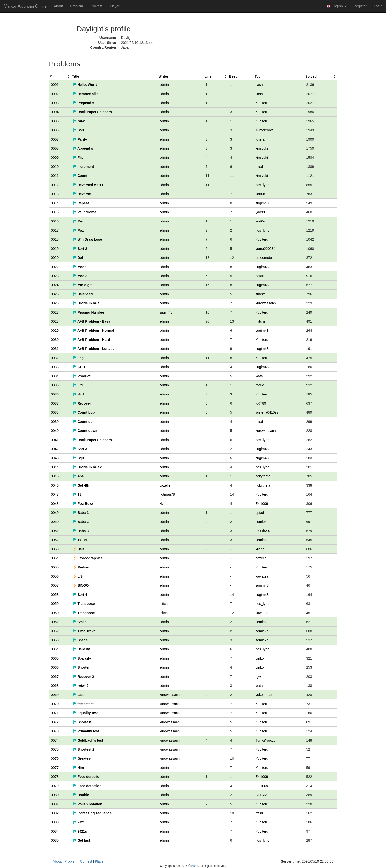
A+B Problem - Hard (92, 340)
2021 (79, 822)
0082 (55, 813)
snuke (194, 866)
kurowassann (266, 303)
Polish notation (88, 804)
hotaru (260, 276)
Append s (83, 148)
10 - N (80, 540)
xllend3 (261, 549)
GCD (79, 367)
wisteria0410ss (267, 412)
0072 (55, 722)
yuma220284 (265, 249)
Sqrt (79, 458)
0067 (55, 677)
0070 (55, 704)
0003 (55, 103)
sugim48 (262, 203)
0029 (55, 331)
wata (259, 376)
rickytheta (263, 476)
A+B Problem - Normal (94, 331)
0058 (55, 595)
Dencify (81, 649)
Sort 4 (80, 595)
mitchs (260, 321)
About (58, 6)
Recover (82, 403)
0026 (55, 303)
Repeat (81, 203)
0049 (55, 513)
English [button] (337, 6)
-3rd (79, 394)
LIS (78, 576)
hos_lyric (262, 185)
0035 (55, 385)
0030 (55, 340)
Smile (80, 622)
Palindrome (85, 212)
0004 (55, 112)
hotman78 (167, 494)
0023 (55, 276)
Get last (82, 840)
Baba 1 (81, 513)
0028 (55, 321)
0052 (55, 540)
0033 (55, 367)
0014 (55, 203)
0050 (55, 522)
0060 (55, 613)
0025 (55, 294)
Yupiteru (262, 103)
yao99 (260, 212)
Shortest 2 (84, 749)
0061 (55, 622)
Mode (80, 267)
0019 (55, 249)
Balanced (83, 294)
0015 (55, 212)
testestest (83, 704)
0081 (55, 804)
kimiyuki (262, 148)
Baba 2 (81, 522)
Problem (77, 6)
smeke (261, 294)
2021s (80, 831)
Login (378, 6)
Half (79, 549)
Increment (84, 167)
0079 (55, 786)
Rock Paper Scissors (92, 112)
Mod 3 (80, 276)
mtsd (259, 167)
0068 (55, 686)
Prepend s (84, 103)
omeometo (264, 258)
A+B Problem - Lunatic (94, 349)
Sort (79, 130)
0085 (55, 840)
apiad (260, 513)
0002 (55, 94)
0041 (55, 440)
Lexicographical (88, 558)
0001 (55, 85)
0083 (55, 822)
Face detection (87, 777)
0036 (55, 394)
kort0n (260, 194)
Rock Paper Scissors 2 (94, 440)
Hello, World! (86, 85)
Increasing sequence (92, 813)
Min (78, 221)
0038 (55, 412)
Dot (78, 258)
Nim (79, 768)
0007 (55, 139)
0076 (55, 758)
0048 (55, 504)
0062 (55, 631)
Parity (80, 139)
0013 (55, 194)
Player (115, 6)
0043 (55, 458)
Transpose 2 (85, 613)
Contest (96, 6)
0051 (55, 531)
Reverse (82, 194)
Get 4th (81, 485)
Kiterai (260, 139)
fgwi (259, 677)
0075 (55, 749)
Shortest (82, 722)
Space (80, 640)
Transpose (84, 604)
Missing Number (89, 312)
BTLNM (261, 795)
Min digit (82, 285)
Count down (85, 431)
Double (81, 795)
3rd (78, 385)
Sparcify (82, 658)
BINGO (81, 585)
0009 (55, 158)
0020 (55, 258)
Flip (78, 158)
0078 (55, 777)
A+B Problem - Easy (92, 321)
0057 (55, 585)
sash (259, 85)
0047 (55, 494)
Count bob (84, 412)
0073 (55, 731)
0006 (55, 130)
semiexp (262, 522)
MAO (25, 6)
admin (164, 85)
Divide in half (86, 303)
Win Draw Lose (88, 239)
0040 (55, 431)
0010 (55, 167)
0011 (55, 176)
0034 (55, 376)
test (78, 695)
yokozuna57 (265, 695)
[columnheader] (60, 76)
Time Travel (85, 631)
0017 (55, 230)
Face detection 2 (89, 786)
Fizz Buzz (83, 504)
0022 (55, 267)
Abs (79, 476)
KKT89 (261, 403)
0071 (55, 713)
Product (82, 376)
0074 (55, 740)
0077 (55, 768)
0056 (55, 576)
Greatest (82, 758)
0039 (55, 422)
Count (80, 176)
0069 (55, 695)
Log (79, 358)
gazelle (165, 485)
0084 (55, 831)
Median (81, 567)
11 (77, 494)
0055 (55, 567)
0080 (55, 795)
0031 (55, 349)
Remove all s (86, 94)
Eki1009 (262, 504)
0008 (55, 148)
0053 (55, 549)
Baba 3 (81, 531)
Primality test (86, 731)
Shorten (82, 667)
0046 (55, 485)
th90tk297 (263, 531)
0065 (55, 658)
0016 (55, 221)
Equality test (86, 713)
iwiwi (79, 121)
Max (79, 230)
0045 (55, 476)
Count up (83, 422)
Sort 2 (80, 249)
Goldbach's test (88, 740)
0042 (55, 449)
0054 (55, 558)
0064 (55, 649)
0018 (55, 239)
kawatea (262, 576)
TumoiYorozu (265, 130)
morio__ (262, 385)
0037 (55, 403)
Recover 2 (84, 677)
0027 (55, 312)
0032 (55, 358)
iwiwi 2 (81, 686)
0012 (55, 185)
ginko (260, 658)
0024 (55, 285)
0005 (55, 121)
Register (360, 6)
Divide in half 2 (88, 467)
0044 (55, 467)
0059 (55, 604)
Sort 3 (80, 449)
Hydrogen (167, 504)
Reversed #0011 (88, 185)
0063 (55, 640)
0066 (55, 667)
